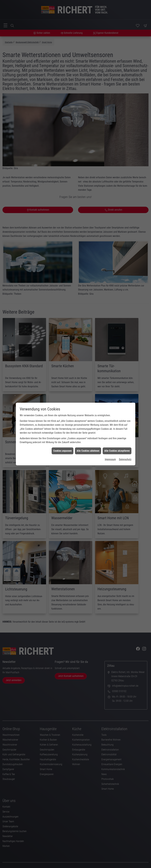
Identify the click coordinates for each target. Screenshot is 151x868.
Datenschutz (125, 459)
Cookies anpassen (63, 451)
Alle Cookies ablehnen (88, 451)
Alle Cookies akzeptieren (117, 451)
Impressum (110, 459)
